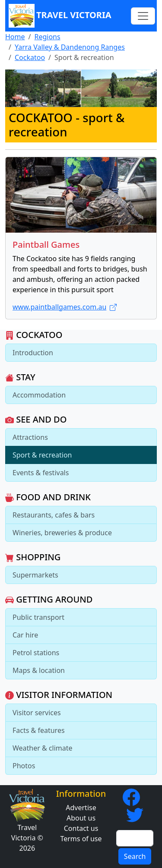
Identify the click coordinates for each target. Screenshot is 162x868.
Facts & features (39, 730)
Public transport (38, 617)
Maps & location (39, 670)
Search (135, 856)
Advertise (81, 808)
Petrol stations (36, 653)
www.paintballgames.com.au (65, 307)
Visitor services (37, 713)
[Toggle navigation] (143, 16)
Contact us (81, 828)
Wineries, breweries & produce (62, 533)
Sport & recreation (42, 455)
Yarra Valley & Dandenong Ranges (70, 47)
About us (81, 818)
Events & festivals (41, 473)
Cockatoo (30, 57)
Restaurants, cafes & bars (54, 515)
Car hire (25, 635)
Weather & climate (43, 748)
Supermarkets (35, 575)
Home (15, 37)
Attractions (30, 437)
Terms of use (81, 839)
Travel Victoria (60, 16)
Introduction (33, 353)
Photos (24, 766)
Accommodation (39, 395)
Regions (47, 37)
